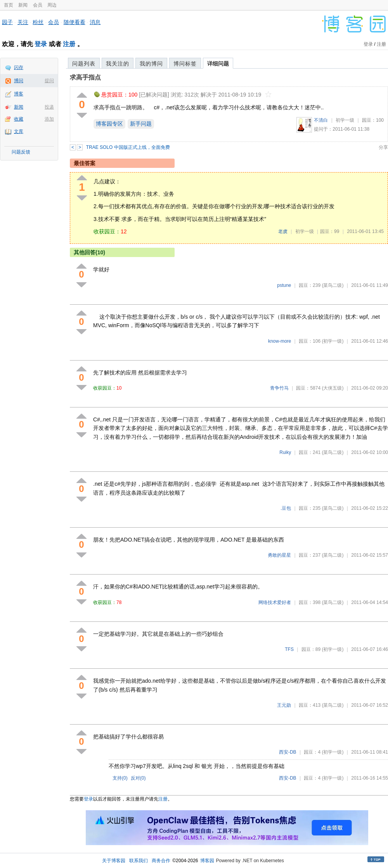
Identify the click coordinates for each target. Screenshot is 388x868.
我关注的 (118, 64)
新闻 (23, 5)
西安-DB (288, 752)
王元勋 (284, 705)
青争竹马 (279, 388)
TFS (289, 649)
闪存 (19, 67)
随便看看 (74, 22)
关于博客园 (114, 861)
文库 (19, 131)
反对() (138, 778)
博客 (19, 94)
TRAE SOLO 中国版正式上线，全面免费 (128, 147)
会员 (38, 5)
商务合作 (161, 861)
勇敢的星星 (279, 555)
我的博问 (151, 64)
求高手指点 (85, 77)
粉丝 (38, 22)
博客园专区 (109, 124)
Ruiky (285, 452)
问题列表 (84, 64)
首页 (9, 5)
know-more (280, 341)
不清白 (321, 120)
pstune (284, 285)
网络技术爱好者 (275, 602)
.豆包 (286, 508)
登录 (41, 44)
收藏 (19, 119)
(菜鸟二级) (333, 285)
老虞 (283, 231)
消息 (95, 22)
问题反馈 (21, 152)
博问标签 (185, 64)
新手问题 (141, 124)
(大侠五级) (333, 388)
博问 (19, 81)
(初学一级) (333, 341)
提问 (49, 81)
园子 (7, 22)
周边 (52, 5)
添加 (49, 119)
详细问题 (218, 64)
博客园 (207, 861)
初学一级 (345, 120)
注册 (69, 44)
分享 (383, 147)
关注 (23, 22)
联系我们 (139, 861)
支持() (120, 778)
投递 (49, 107)
